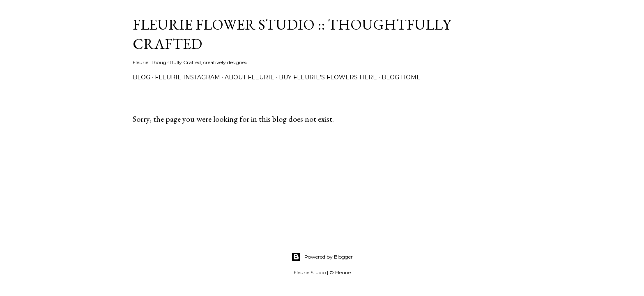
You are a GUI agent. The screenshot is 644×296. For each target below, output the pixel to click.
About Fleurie (250, 77)
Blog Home (401, 77)
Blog (141, 77)
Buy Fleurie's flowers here (328, 77)
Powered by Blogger (322, 257)
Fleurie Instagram (187, 77)
